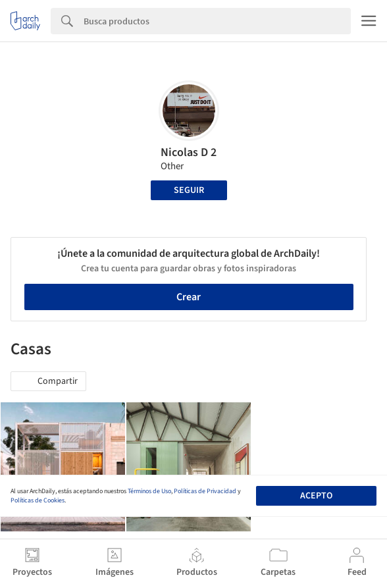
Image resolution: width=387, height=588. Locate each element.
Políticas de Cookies (38, 500)
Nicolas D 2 (189, 152)
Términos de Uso (149, 491)
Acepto (316, 496)
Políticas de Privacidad (205, 491)
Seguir (189, 190)
